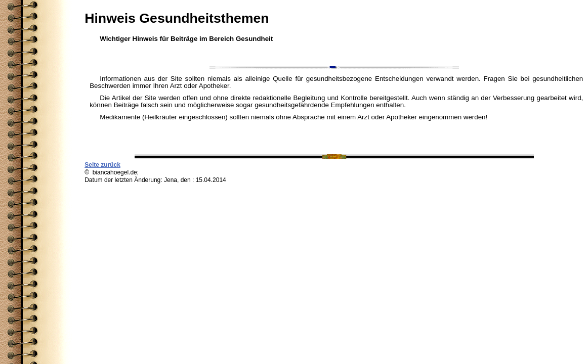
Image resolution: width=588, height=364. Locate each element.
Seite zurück (102, 165)
